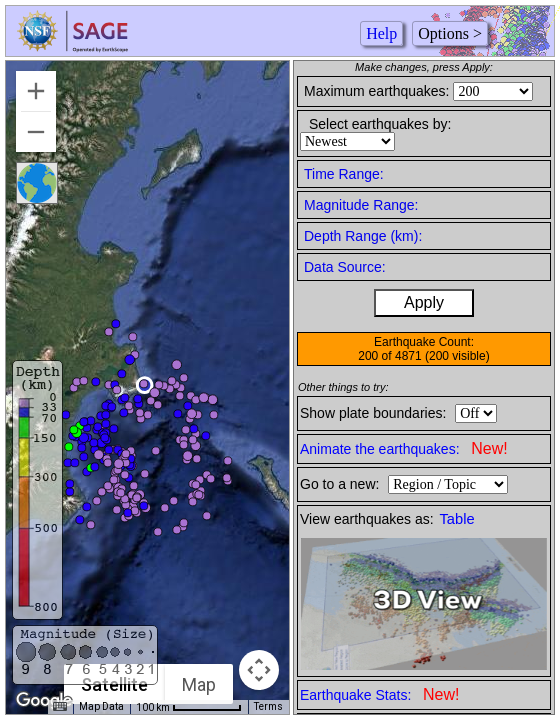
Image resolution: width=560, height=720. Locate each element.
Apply (424, 302)
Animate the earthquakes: (404, 448)
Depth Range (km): (363, 236)
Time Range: (344, 174)
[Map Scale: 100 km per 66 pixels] (189, 707)
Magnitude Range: (361, 205)
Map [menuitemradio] (199, 684)
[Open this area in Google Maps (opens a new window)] (44, 701)
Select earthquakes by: (380, 124)
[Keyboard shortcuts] (60, 707)
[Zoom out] (36, 132)
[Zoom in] (36, 91)
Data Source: (345, 267)
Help (381, 33)
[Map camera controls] (259, 670)
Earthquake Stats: (379, 694)
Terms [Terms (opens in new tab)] (268, 706)
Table (457, 519)
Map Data (101, 706)
